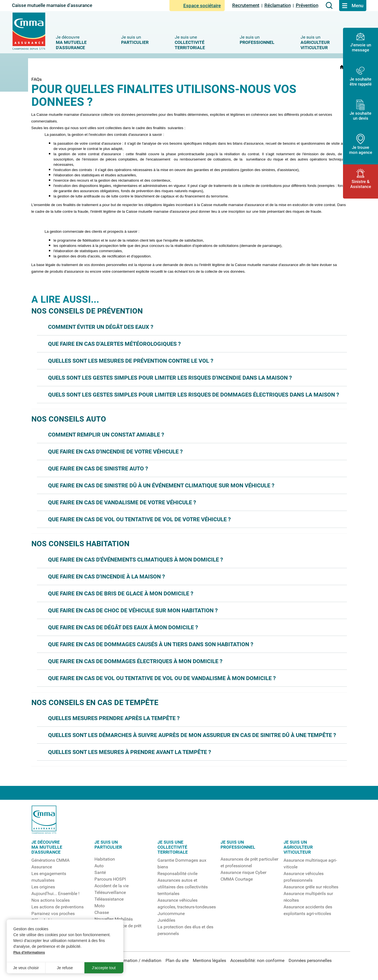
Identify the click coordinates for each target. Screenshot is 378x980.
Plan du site (177, 961)
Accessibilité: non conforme (257, 961)
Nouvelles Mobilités (114, 919)
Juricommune (171, 914)
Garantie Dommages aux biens (182, 864)
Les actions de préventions (57, 907)
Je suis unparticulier (108, 845)
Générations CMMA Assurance (50, 864)
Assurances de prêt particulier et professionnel (249, 863)
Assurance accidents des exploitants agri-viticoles (308, 910)
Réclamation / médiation (137, 961)
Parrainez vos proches (53, 914)
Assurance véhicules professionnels (304, 877)
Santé (100, 873)
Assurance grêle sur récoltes (311, 887)
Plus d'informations (29, 953)
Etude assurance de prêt (118, 926)
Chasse (102, 913)
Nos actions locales (51, 900)
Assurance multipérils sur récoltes (308, 897)
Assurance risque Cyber (243, 873)
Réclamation (278, 5)
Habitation (105, 859)
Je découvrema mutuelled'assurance (47, 847)
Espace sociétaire (197, 6)
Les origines (43, 887)
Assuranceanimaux (105, 936)
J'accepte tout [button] (104, 968)
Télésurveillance (110, 893)
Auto (99, 866)
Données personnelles (310, 961)
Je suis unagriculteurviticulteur (298, 847)
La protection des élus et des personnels (185, 930)
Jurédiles (166, 920)
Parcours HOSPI (110, 879)
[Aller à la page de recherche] (329, 6)
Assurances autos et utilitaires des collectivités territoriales (183, 887)
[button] (192, 327)
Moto (100, 906)
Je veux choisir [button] (26, 968)
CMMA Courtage (237, 879)
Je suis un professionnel (238, 845)
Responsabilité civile (177, 874)
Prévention (307, 5)
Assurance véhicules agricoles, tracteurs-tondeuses (187, 904)
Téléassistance (109, 899)
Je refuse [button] (65, 968)
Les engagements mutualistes (49, 877)
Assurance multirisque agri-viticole (310, 864)
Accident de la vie (112, 886)
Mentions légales (209, 961)
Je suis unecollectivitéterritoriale (173, 847)
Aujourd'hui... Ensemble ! (55, 894)
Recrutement (246, 5)
